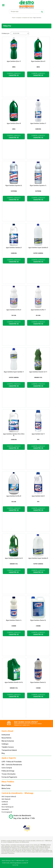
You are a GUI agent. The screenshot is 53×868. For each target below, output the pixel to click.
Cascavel (5, 809)
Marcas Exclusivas (8, 741)
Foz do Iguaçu (7, 812)
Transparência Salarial (9, 750)
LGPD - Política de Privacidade (12, 762)
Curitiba (5, 802)
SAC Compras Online (9, 797)
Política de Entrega (8, 771)
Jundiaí (5, 804)
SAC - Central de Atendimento (12, 765)
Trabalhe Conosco (8, 747)
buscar (42, 11)
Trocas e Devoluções (9, 774)
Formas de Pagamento (9, 777)
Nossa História (6, 738)
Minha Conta (6, 788)
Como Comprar (7, 768)
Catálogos (5, 744)
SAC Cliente (6, 799)
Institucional (6, 735)
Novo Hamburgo (7, 807)
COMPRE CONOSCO (14, 74)
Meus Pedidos (6, 785)
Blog (3, 753)
